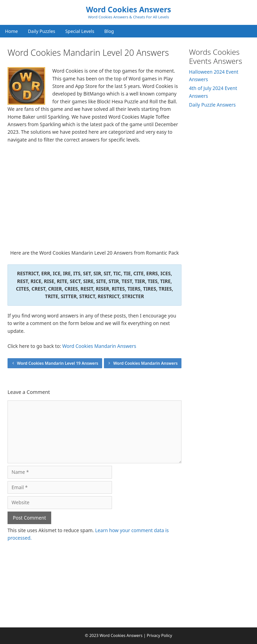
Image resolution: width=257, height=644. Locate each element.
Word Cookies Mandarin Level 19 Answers (58, 363)
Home (11, 31)
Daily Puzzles (42, 31)
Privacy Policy (159, 635)
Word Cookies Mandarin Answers (99, 346)
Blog (109, 31)
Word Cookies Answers (128, 9)
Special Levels (80, 31)
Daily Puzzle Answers (212, 105)
